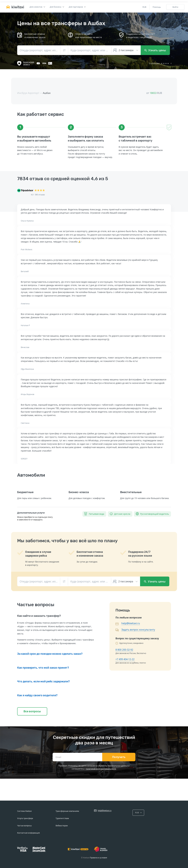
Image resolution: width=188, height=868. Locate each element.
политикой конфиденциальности (101, 769)
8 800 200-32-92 (124, 650)
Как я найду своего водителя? (37, 695)
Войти (175, 7)
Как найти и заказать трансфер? (39, 616)
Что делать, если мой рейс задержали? (43, 681)
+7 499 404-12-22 (125, 659)
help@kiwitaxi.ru (131, 623)
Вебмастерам (62, 826)
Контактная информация (28, 833)
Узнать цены (155, 50)
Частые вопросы (24, 826)
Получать (119, 757)
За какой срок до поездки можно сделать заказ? (50, 654)
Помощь (157, 7)
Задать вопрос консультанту (138, 630)
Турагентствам (62, 818)
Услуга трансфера (25, 818)
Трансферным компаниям (67, 811)
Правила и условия (98, 858)
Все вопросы (32, 711)
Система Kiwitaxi (24, 811)
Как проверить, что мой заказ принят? (43, 668)
